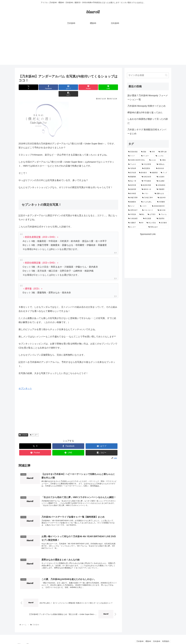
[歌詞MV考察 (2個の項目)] (147, 185)
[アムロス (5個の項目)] (134, 164)
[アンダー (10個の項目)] (147, 156)
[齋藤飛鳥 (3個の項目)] (134, 177)
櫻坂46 (147, 636)
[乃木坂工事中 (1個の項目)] (149, 198)
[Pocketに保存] (77, 87)
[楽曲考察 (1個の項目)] (134, 189)
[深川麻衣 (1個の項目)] (163, 223)
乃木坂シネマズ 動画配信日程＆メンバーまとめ (147, 132)
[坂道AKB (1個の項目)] (163, 198)
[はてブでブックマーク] (60, 87)
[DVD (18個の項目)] (153, 152)
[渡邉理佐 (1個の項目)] (162, 219)
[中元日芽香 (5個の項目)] (148, 164)
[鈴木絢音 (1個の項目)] (134, 194)
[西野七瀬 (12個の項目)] (163, 152)
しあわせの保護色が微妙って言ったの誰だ (148, 121)
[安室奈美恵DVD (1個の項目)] (160, 206)
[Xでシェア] (27, 87)
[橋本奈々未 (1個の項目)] (148, 189)
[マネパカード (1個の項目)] (149, 210)
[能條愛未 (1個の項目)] (133, 202)
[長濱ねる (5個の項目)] (162, 164)
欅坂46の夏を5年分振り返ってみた (145, 113)
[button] (110, 87)
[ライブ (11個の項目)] (133, 156)
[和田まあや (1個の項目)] (158, 227)
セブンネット (25, 382)
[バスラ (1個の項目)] (145, 206)
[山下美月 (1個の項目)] (152, 215)
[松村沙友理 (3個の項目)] (148, 177)
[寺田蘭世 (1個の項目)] (162, 202)
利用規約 (165, 636)
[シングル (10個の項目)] (162, 156)
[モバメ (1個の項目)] (133, 206)
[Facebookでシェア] (43, 87)
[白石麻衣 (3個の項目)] (162, 177)
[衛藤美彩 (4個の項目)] (154, 173)
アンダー (34, 428)
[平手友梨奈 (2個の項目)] (148, 181)
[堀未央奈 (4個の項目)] (162, 168)
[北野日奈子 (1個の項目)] (134, 210)
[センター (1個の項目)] (137, 227)
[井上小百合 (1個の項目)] (152, 223)
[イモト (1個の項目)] (147, 194)
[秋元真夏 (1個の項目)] (149, 219)
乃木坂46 (23, 428)
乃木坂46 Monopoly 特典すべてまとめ (147, 106)
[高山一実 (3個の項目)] (134, 181)
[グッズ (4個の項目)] (164, 173)
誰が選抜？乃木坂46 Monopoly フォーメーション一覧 (148, 97)
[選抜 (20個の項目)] (144, 152)
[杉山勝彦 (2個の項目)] (162, 181)
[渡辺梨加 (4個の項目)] (148, 168)
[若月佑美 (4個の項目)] (132, 173)
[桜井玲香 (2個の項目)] (133, 185)
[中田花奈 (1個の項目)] (133, 215)
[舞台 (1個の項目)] (142, 215)
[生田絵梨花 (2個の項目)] (162, 185)
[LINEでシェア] (93, 87)
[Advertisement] (93, 47)
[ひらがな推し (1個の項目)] (148, 202)
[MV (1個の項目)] (142, 223)
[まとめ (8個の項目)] (153, 160)
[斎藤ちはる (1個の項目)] (161, 194)
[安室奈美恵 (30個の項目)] (133, 152)
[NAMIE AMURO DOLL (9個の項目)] (138, 160)
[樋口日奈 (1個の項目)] (163, 210)
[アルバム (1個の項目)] (163, 215)
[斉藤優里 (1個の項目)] (162, 189)
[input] (148, 75)
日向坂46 (156, 636)
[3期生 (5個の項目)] (164, 160)
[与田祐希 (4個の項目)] (134, 168)
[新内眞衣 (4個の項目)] (143, 173)
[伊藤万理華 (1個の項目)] (134, 198)
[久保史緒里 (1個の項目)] (134, 219)
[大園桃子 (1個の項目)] (132, 223)
